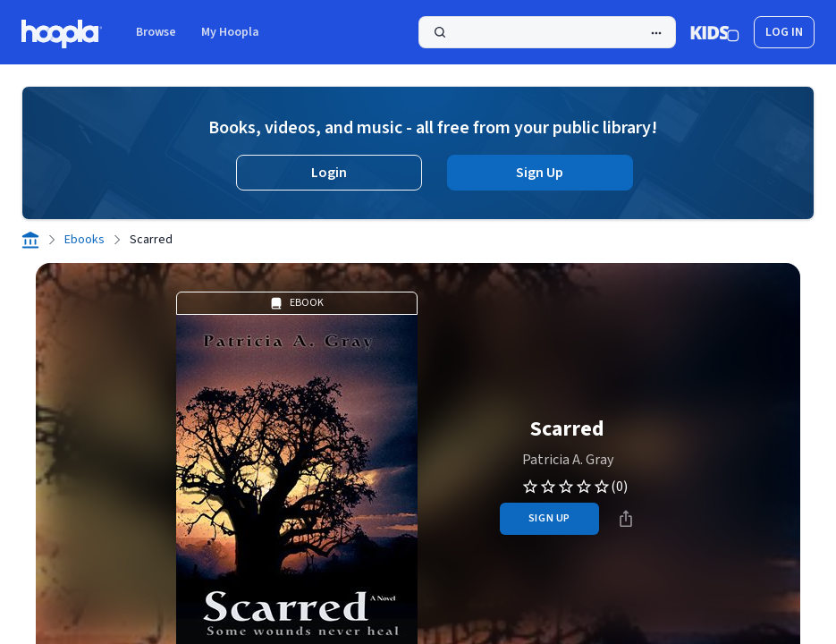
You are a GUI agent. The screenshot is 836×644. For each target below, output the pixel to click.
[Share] (626, 519)
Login (329, 173)
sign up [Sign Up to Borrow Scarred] (549, 518)
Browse (156, 32)
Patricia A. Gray (568, 460)
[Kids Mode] (715, 32)
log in (784, 32)
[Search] (547, 32)
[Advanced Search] (656, 33)
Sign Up (540, 173)
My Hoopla (230, 32)
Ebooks (84, 240)
